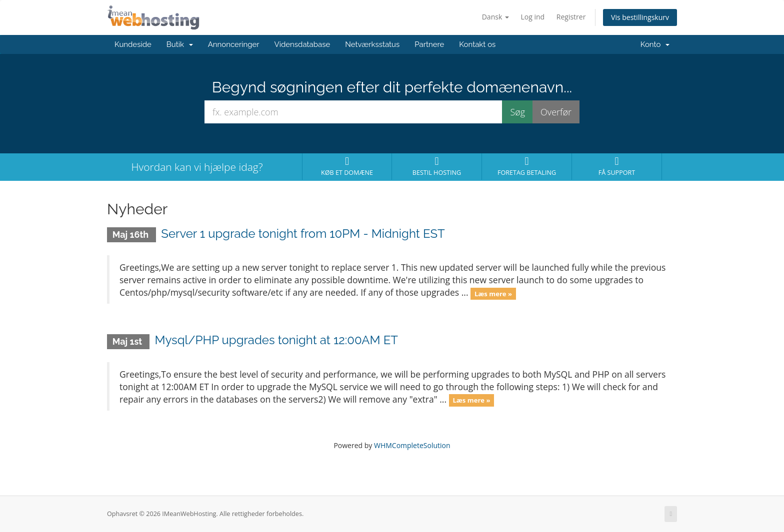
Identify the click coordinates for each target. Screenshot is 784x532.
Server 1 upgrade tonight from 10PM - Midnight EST (303, 234)
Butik (180, 44)
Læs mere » (493, 293)
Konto (655, 44)
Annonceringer (234, 44)
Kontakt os (477, 44)
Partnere (429, 44)
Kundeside (133, 44)
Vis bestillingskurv (640, 17)
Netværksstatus (372, 44)
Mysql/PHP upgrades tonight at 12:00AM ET (276, 340)
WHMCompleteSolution (412, 445)
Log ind (533, 17)
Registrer (571, 17)
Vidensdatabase (302, 44)
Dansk (495, 17)
